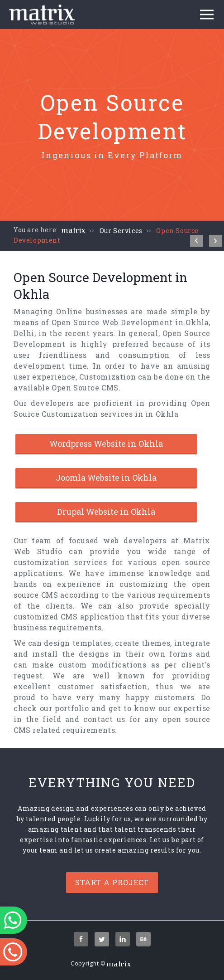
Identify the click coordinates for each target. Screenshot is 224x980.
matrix (74, 230)
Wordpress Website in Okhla (106, 444)
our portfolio (64, 708)
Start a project (112, 882)
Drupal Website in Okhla (106, 512)
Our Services (121, 231)
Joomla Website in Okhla (106, 478)
